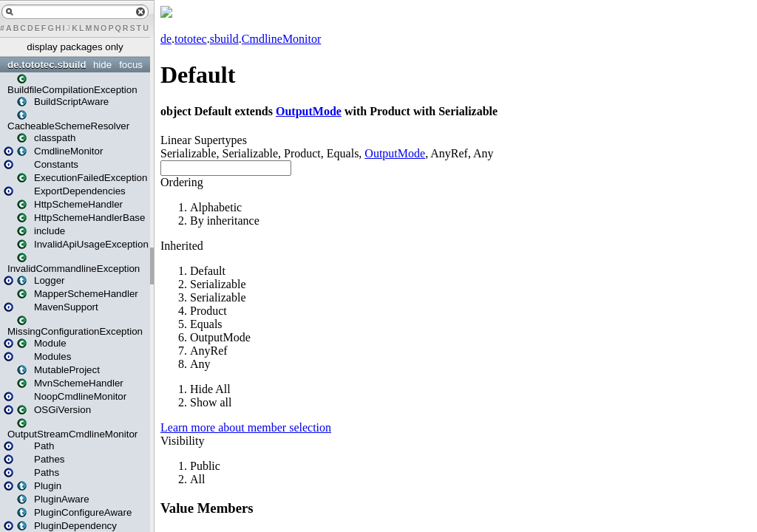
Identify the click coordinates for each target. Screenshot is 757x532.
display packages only (75, 47)
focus (131, 65)
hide (102, 65)
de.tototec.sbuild (47, 65)
